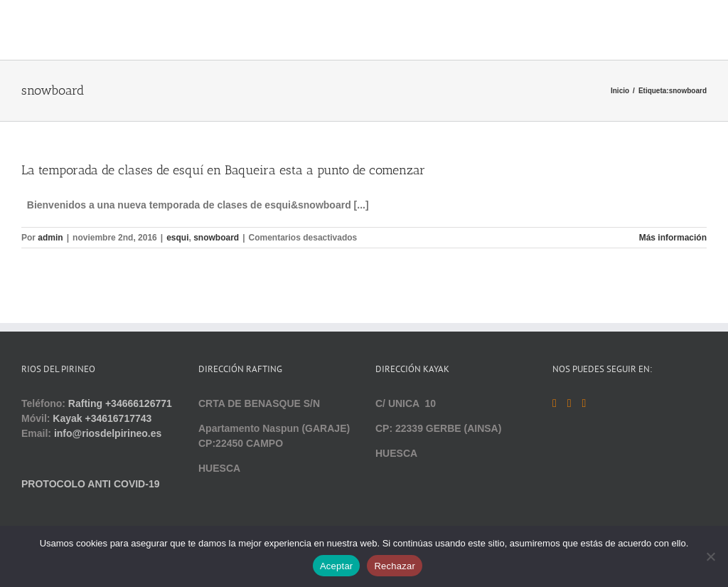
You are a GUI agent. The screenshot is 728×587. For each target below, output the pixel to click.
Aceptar (337, 566)
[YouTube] (569, 403)
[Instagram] (584, 403)
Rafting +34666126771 (120, 403)
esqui (177, 238)
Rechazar (395, 566)
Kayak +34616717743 (102, 418)
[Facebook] (555, 403)
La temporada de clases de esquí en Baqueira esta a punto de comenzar (223, 170)
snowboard (216, 238)
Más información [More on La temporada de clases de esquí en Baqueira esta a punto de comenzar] (673, 238)
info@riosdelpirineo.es (108, 433)
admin (50, 238)
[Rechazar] (710, 556)
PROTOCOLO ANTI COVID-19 (90, 484)
